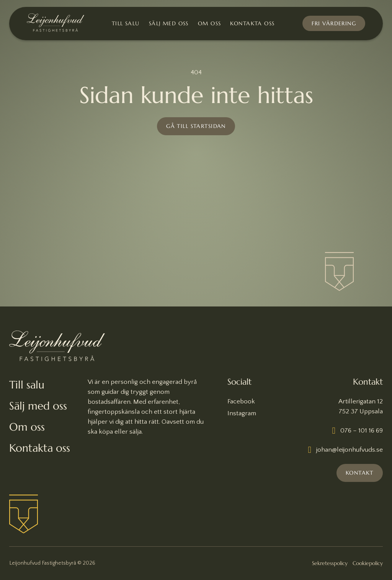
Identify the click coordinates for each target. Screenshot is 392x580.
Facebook (241, 401)
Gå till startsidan (196, 126)
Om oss (210, 24)
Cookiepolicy (368, 563)
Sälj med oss (169, 24)
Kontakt (360, 473)
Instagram (242, 413)
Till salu (126, 24)
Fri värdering (334, 23)
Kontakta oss (252, 24)
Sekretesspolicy (330, 563)
